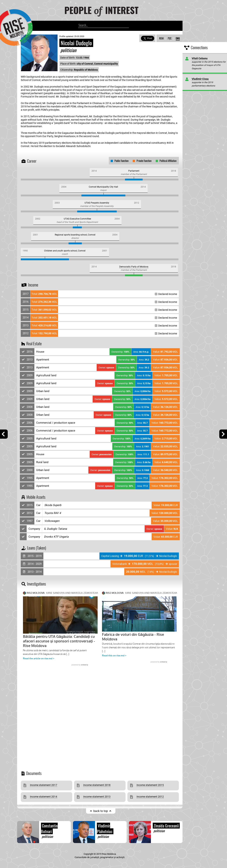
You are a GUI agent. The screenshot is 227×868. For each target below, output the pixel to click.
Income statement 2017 (44, 785)
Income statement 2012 (150, 797)
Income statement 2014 (44, 797)
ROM (161, 38)
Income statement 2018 (97, 785)
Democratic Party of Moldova (134, 267)
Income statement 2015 (150, 785)
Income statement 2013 (97, 797)
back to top (101, 811)
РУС (170, 38)
